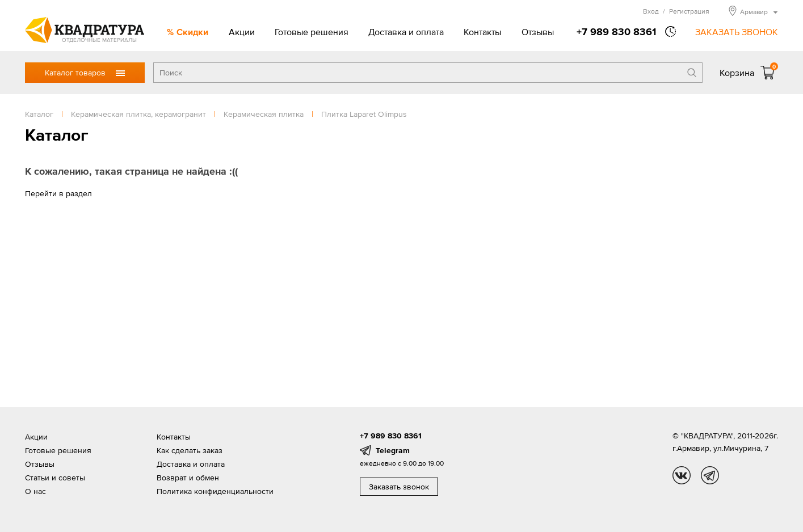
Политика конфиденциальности (215, 491)
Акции (242, 32)
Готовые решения (312, 32)
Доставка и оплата (406, 32)
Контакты (482, 32)
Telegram (393, 450)
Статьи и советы (55, 478)
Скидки (192, 32)
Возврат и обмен (188, 478)
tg (710, 475)
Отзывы (538, 32)
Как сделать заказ (190, 450)
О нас (35, 491)
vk (682, 475)
